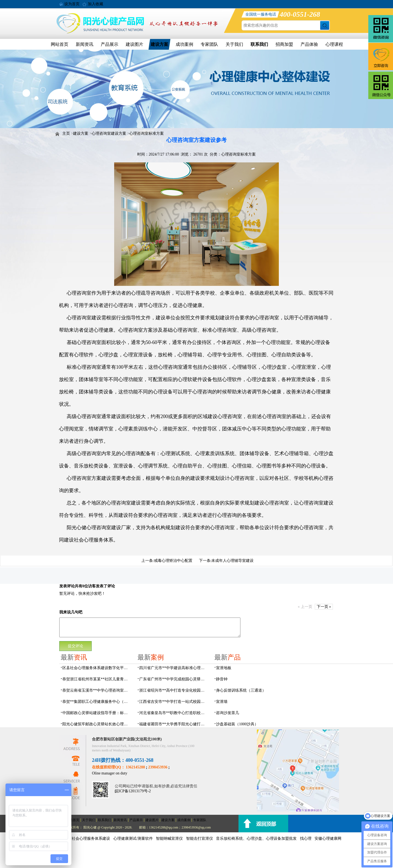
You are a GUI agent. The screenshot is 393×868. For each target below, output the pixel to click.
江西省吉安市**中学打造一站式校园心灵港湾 (173, 702)
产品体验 (309, 44)
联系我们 (259, 44)
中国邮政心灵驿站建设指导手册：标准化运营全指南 (97, 713)
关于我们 (234, 44)
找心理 (306, 839)
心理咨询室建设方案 (109, 133)
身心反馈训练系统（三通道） (241, 690)
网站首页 (60, 44)
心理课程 (334, 44)
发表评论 (67, 586)
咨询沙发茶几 (228, 713)
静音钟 (222, 679)
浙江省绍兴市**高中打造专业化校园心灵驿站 (173, 690)
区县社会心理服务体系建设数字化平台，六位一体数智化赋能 (97, 668)
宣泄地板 (224, 668)
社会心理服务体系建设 (91, 839)
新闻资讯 (85, 44)
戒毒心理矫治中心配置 (173, 561)
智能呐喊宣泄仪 (169, 839)
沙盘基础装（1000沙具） (237, 724)
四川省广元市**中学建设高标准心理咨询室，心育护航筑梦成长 (173, 668)
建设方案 (159, 44)
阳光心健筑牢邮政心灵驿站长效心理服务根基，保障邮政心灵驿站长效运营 (97, 724)
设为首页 (72, 4)
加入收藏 (96, 4)
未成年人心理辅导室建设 (232, 561)
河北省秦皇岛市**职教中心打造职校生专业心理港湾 (173, 713)
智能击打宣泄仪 (200, 839)
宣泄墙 (222, 702)
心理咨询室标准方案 (147, 133)
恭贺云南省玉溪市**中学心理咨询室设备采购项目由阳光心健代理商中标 (97, 690)
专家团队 (209, 44)
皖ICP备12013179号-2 (133, 791)
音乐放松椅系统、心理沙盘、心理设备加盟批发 (256, 839)
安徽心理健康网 (328, 839)
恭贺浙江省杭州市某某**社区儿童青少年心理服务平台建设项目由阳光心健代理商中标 (97, 679)
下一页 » (324, 607)
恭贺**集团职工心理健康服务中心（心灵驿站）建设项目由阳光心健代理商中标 (97, 702)
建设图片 (134, 44)
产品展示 (110, 44)
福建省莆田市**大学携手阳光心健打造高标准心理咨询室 (173, 724)
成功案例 (184, 44)
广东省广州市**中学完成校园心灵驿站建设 (173, 679)
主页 (66, 133)
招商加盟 (284, 44)
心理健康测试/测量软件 (133, 839)
